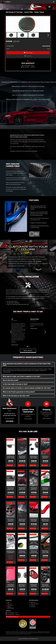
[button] (48, 35)
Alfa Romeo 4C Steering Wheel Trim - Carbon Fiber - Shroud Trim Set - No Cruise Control (34, 457)
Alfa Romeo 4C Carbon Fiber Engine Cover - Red (22, 489)
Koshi (48, 49)
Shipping (9, 607)
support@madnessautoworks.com (20, 304)
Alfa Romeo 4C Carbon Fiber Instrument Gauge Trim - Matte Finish (34, 552)
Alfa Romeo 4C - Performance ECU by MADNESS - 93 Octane (11, 552)
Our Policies (32, 607)
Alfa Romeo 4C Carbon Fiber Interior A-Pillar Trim (45, 552)
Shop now (9, 604)
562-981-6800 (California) (13, 303)
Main (8, 602)
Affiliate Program (10, 608)
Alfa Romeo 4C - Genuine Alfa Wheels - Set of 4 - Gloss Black (45, 585)
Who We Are (9, 605)
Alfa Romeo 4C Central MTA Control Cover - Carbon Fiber (34, 489)
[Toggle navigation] (54, 2)
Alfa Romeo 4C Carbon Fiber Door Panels (22, 457)
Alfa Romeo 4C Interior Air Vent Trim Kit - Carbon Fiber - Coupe (11, 457)
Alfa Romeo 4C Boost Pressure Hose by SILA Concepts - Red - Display (45, 520)
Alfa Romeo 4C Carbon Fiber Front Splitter (34, 520)
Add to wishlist (28, 56)
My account (32, 602)
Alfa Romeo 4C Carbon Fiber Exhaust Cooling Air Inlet (22, 552)
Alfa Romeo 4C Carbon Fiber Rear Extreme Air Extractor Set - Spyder (11, 585)
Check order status (34, 604)
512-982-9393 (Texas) (12, 301)
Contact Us (32, 605)
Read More (28, 419)
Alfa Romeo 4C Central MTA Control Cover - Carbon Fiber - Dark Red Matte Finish (11, 520)
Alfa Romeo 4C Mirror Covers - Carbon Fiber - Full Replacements (22, 585)
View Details (10, 465)
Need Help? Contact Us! (12, 617)
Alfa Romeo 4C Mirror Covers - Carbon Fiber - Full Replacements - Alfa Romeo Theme (22, 520)
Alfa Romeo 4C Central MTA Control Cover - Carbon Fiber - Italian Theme (45, 489)
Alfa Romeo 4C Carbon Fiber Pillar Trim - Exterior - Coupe (45, 457)
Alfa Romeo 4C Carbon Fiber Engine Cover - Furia (11, 489)
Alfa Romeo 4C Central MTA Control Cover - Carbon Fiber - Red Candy (34, 585)
